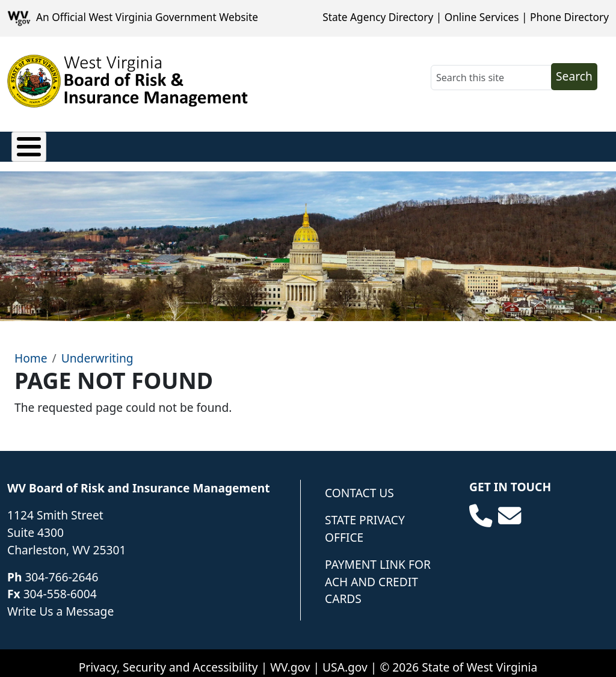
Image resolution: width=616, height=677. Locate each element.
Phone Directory (569, 17)
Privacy (157, 143)
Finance (222, 143)
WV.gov (290, 658)
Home (31, 350)
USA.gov (345, 658)
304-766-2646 (61, 568)
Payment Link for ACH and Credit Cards (378, 573)
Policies (93, 143)
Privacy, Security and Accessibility (168, 658)
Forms (473, 143)
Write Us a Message (60, 603)
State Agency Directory (378, 17)
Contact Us (359, 484)
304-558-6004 (60, 585)
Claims (30, 143)
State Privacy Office (365, 520)
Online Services (482, 17)
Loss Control (301, 143)
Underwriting (395, 143)
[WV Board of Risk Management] (128, 81)
